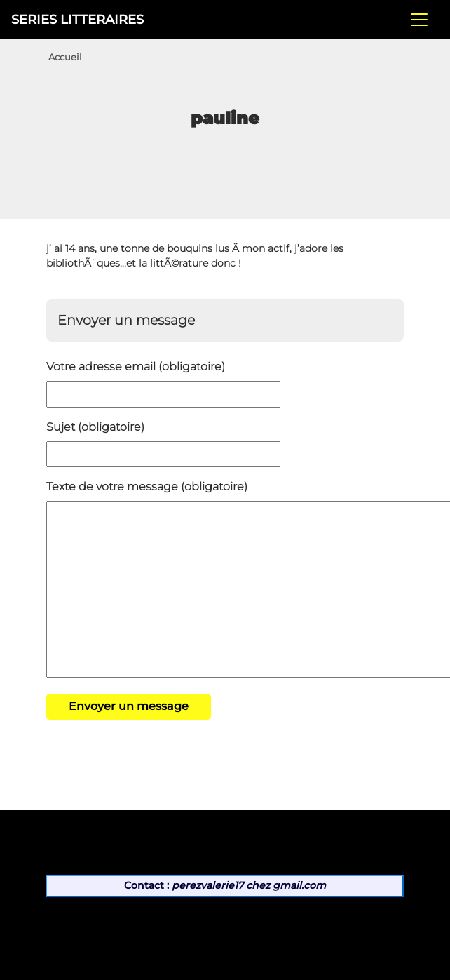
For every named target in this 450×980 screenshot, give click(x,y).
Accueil (65, 57)
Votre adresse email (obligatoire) (136, 367)
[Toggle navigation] (419, 20)
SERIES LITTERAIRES (77, 19)
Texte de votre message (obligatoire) (147, 486)
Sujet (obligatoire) (95, 427)
